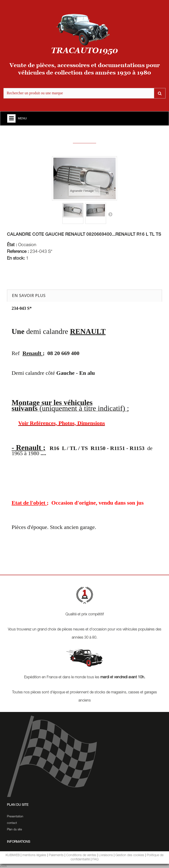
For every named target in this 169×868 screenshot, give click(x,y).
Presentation (15, 817)
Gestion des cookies (130, 855)
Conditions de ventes (81, 855)
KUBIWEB (13, 855)
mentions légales (34, 855)
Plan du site (15, 830)
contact (12, 823)
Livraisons (106, 855)
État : (12, 245)
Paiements (56, 855)
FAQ (95, 860)
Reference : (18, 252)
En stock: (16, 259)
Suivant (110, 214)
